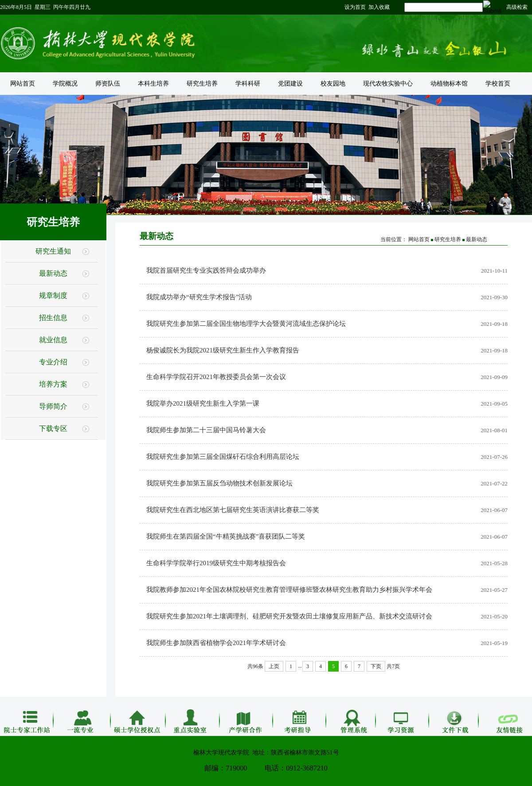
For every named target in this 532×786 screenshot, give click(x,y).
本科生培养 (153, 84)
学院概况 (65, 84)
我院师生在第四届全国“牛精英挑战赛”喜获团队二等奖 (226, 536)
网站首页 (23, 84)
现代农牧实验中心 (388, 84)
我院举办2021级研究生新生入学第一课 (203, 403)
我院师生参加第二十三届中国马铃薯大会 (206, 430)
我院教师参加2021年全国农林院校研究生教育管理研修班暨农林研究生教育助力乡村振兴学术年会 (289, 590)
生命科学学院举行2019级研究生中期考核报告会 (216, 563)
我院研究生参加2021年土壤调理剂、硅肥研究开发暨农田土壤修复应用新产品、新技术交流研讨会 (289, 616)
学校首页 (498, 84)
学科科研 (248, 84)
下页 (376, 666)
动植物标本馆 (449, 84)
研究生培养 (202, 84)
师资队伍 (108, 84)
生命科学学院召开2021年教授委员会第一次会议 (216, 377)
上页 (274, 666)
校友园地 (333, 84)
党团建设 (290, 84)
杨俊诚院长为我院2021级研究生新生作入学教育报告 (223, 350)
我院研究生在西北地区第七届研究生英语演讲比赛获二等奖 (233, 510)
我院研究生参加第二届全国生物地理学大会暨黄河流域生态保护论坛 (246, 324)
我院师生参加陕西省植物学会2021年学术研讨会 (216, 643)
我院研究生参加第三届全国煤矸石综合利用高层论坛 (223, 457)
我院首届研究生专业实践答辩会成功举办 (206, 270)
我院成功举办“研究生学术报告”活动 (199, 297)
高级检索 (517, 7)
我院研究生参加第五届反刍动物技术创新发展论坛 (219, 483)
